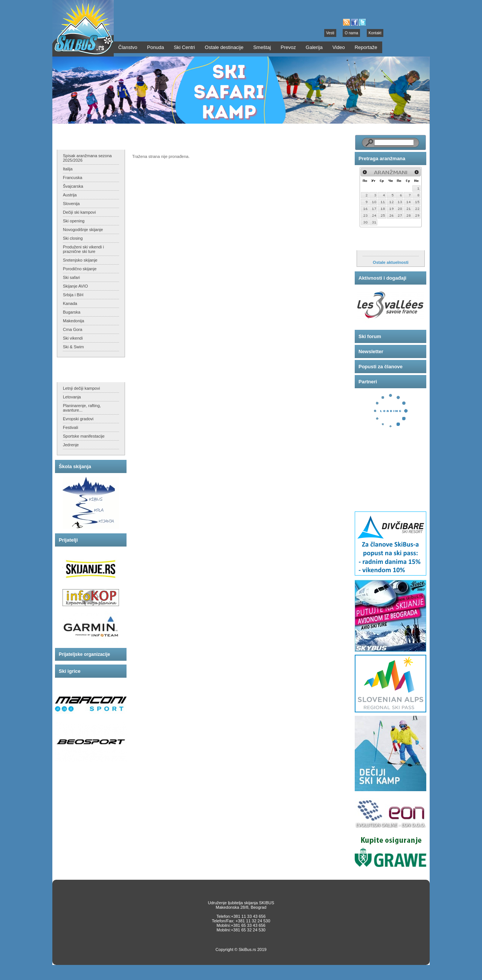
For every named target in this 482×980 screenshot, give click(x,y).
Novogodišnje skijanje (83, 230)
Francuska (72, 178)
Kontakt (375, 33)
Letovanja (72, 397)
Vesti (330, 33)
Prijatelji (68, 540)
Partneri (368, 382)
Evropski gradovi (78, 419)
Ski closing (73, 238)
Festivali (70, 427)
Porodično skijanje (80, 269)
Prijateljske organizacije (84, 654)
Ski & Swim (73, 347)
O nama (351, 33)
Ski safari (71, 277)
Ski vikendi (73, 338)
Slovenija (71, 204)
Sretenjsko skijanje (80, 260)
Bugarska (72, 312)
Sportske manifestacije (84, 436)
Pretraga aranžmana (382, 158)
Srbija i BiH (73, 295)
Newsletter (371, 351)
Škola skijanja (75, 466)
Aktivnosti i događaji (382, 278)
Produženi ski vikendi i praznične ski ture (83, 249)
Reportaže (366, 47)
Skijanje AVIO (75, 286)
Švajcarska (73, 186)
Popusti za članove (381, 367)
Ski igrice (70, 671)
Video (339, 47)
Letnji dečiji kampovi (81, 388)
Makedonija (73, 321)
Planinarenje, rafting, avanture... (82, 408)
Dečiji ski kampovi (79, 212)
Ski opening (74, 221)
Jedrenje (71, 445)
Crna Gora (72, 329)
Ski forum (370, 336)
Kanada (70, 303)
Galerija (314, 47)
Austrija (70, 195)
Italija (68, 169)
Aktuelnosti (372, 243)
